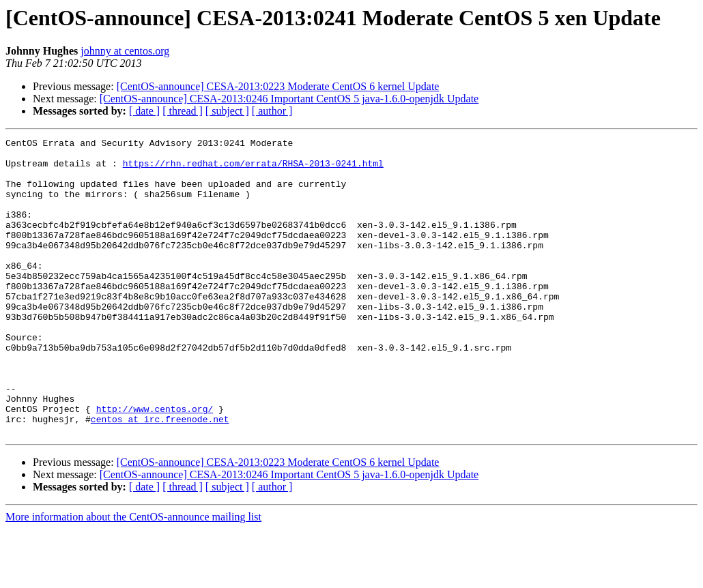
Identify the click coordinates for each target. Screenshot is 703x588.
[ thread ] (183, 111)
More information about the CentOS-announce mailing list (133, 576)
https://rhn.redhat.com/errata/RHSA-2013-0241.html (253, 169)
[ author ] (272, 111)
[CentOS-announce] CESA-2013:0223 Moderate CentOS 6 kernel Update (278, 86)
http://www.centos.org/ (155, 464)
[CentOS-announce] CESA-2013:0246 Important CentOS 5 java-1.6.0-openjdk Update (289, 99)
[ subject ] (227, 111)
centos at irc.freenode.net (160, 476)
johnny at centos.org (125, 51)
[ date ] (144, 111)
